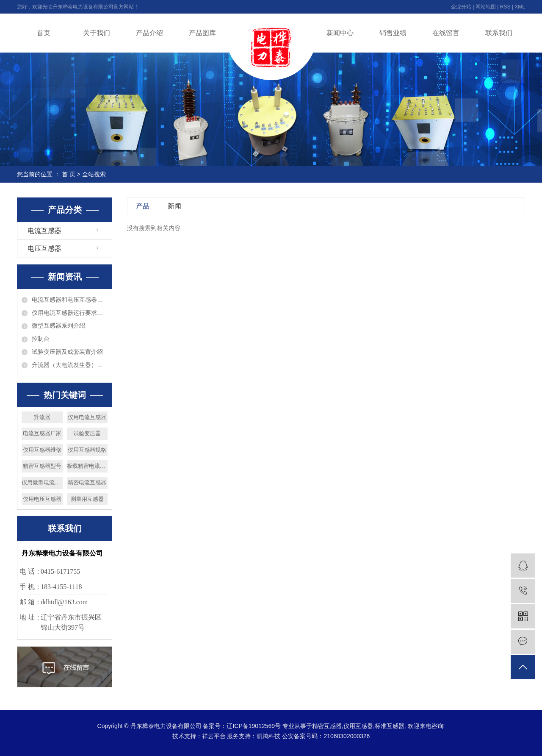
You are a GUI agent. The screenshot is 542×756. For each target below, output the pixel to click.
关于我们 (97, 33)
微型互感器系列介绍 (58, 325)
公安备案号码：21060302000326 (326, 736)
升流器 (42, 417)
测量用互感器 (87, 499)
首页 (44, 33)
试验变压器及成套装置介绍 (67, 352)
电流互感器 (44, 231)
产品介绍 (149, 33)
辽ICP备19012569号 (254, 726)
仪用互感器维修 (42, 450)
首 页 (69, 174)
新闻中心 (340, 33)
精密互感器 (327, 726)
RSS (505, 7)
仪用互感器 (358, 726)
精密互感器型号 (42, 466)
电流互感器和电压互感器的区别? (70, 300)
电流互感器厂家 (42, 433)
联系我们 (499, 33)
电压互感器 (44, 249)
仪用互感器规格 (87, 450)
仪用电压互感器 (42, 499)
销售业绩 (393, 33)
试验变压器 (87, 433)
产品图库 (202, 33)
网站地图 (486, 7)
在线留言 (446, 33)
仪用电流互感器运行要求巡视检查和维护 (70, 313)
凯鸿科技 (268, 736)
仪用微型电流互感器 (42, 482)
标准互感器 (390, 726)
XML (520, 7)
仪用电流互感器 (87, 417)
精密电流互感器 (87, 482)
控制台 (41, 339)
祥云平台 (214, 736)
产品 (143, 206)
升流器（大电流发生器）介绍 (70, 365)
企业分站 (461, 7)
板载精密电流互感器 (87, 466)
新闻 (174, 206)
